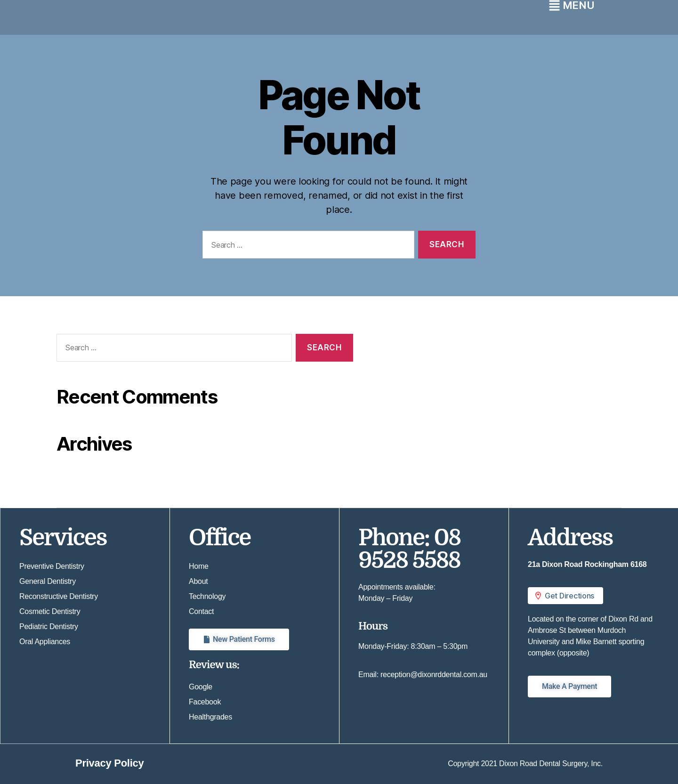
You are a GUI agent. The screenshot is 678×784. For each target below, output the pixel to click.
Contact (201, 611)
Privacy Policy (109, 763)
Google (201, 687)
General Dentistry (48, 581)
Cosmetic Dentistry (50, 611)
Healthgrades (210, 717)
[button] (593, 596)
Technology (207, 596)
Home (199, 566)
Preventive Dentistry (52, 566)
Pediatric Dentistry (49, 626)
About (198, 581)
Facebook (205, 702)
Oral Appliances (45, 642)
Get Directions (564, 596)
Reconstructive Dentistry (59, 596)
